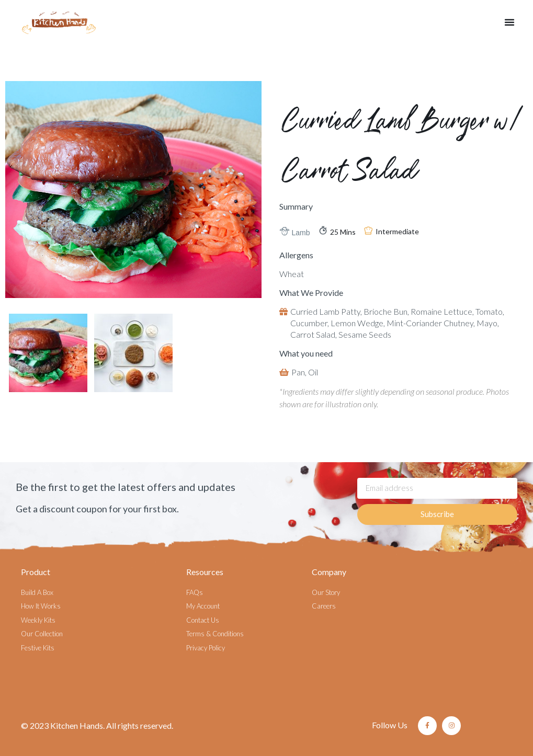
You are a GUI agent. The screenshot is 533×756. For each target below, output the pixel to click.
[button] (509, 22)
